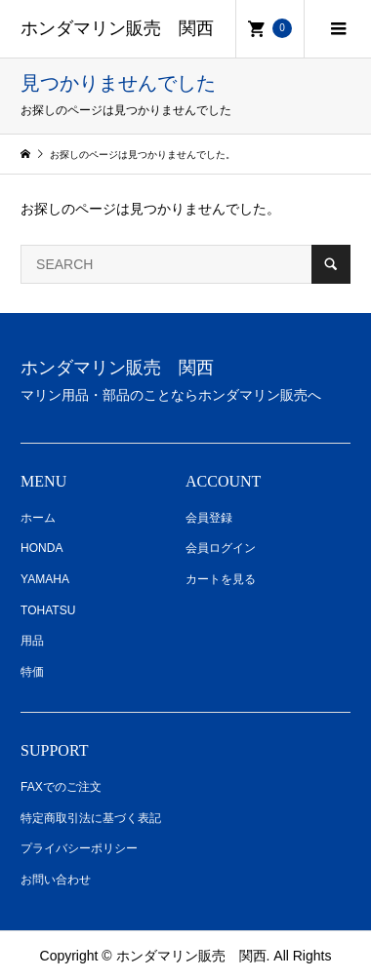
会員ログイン (221, 548)
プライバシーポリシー (79, 848)
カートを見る (221, 579)
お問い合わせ (56, 880)
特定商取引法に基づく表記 (91, 818)
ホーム (38, 518)
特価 (32, 672)
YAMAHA (45, 579)
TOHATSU (48, 610)
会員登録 (209, 518)
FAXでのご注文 (61, 787)
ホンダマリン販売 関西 (117, 28)
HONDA (41, 548)
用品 (32, 641)
